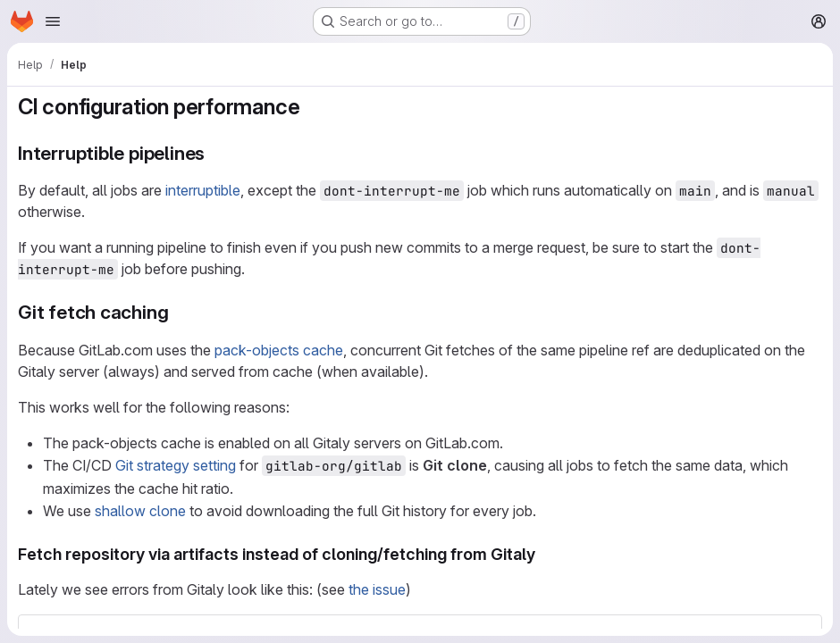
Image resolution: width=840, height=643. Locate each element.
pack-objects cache (279, 350)
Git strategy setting (176, 465)
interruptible (203, 190)
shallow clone (140, 511)
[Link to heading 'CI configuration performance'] (311, 107)
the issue (377, 589)
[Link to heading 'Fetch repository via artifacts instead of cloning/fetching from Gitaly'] (544, 554)
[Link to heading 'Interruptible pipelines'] (215, 153)
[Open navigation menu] (53, 21)
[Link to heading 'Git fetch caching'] (178, 312)
